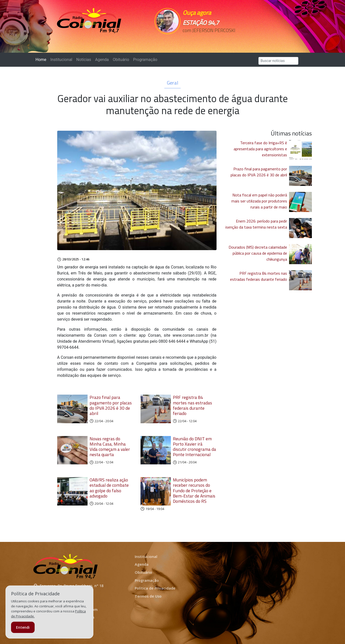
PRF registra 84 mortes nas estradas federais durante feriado (192, 405)
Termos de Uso (148, 596)
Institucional (61, 60)
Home (42, 59)
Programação (145, 60)
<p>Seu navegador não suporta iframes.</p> (207, 39)
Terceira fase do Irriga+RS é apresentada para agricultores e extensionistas (260, 149)
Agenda (102, 60)
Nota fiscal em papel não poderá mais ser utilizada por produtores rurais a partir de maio (259, 201)
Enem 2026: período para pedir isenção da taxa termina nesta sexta (256, 224)
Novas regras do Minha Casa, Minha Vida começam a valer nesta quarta (110, 447)
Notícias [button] (84, 60)
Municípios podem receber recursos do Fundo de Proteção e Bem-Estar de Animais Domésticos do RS (194, 490)
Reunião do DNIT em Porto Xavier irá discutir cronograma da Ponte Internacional (194, 447)
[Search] (278, 61)
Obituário (121, 60)
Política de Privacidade (155, 588)
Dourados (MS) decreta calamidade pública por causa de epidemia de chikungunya (258, 253)
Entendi (23, 627)
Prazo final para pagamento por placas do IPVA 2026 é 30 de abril (111, 405)
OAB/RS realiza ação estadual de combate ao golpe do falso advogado (109, 488)
